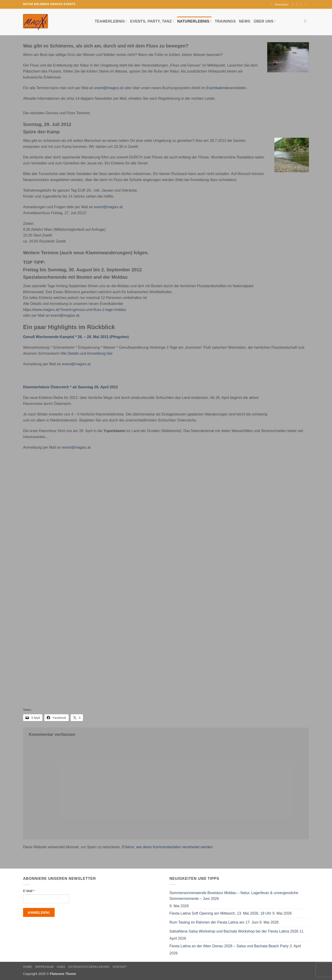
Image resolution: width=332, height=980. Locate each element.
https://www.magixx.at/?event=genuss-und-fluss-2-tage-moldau (75, 310)
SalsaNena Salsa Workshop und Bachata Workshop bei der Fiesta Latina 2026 (234, 931)
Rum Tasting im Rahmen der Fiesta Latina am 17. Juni (214, 922)
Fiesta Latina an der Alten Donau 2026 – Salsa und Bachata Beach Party (229, 946)
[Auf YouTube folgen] (307, 4)
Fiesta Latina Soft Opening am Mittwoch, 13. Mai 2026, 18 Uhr (220, 913)
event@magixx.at (109, 88)
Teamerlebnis (111, 21)
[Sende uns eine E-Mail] (302, 4)
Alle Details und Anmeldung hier (87, 353)
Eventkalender (218, 88)
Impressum (44, 967)
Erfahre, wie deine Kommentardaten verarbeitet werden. (168, 847)
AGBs (61, 967)
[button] (280, 4)
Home (28, 967)
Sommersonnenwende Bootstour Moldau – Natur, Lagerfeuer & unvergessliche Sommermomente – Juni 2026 (234, 896)
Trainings (225, 21)
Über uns (265, 21)
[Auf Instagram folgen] (298, 4)
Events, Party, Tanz (152, 21)
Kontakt (120, 967)
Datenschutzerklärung (89, 967)
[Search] (307, 21)
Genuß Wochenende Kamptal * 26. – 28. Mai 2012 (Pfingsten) (76, 337)
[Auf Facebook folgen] (293, 4)
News (245, 21)
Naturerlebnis (194, 21)
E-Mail (29, 891)
